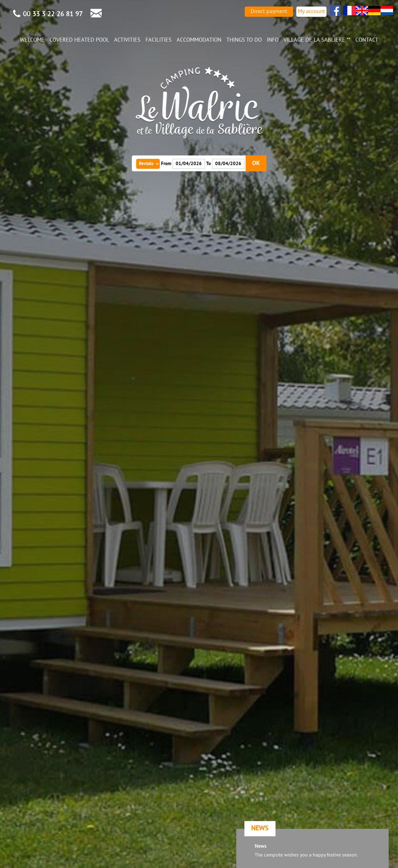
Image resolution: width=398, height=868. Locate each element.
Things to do (244, 40)
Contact (367, 40)
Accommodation (199, 40)
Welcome (32, 40)
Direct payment (269, 12)
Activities (127, 40)
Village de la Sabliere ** (317, 40)
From (166, 164)
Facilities (159, 40)
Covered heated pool (79, 40)
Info (273, 40)
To (208, 164)
